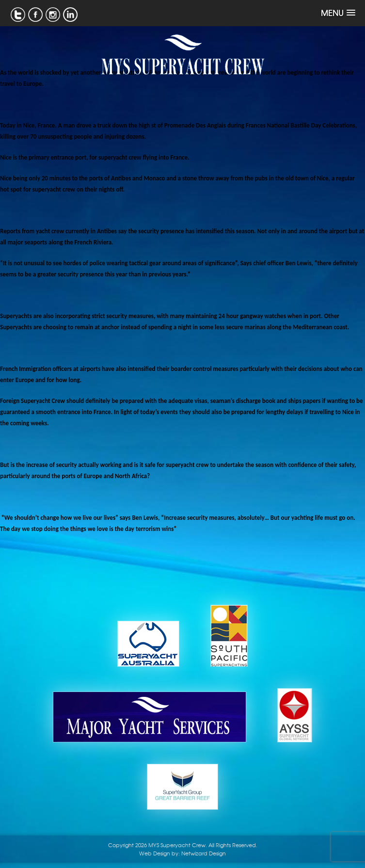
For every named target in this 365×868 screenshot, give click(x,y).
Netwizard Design (204, 853)
